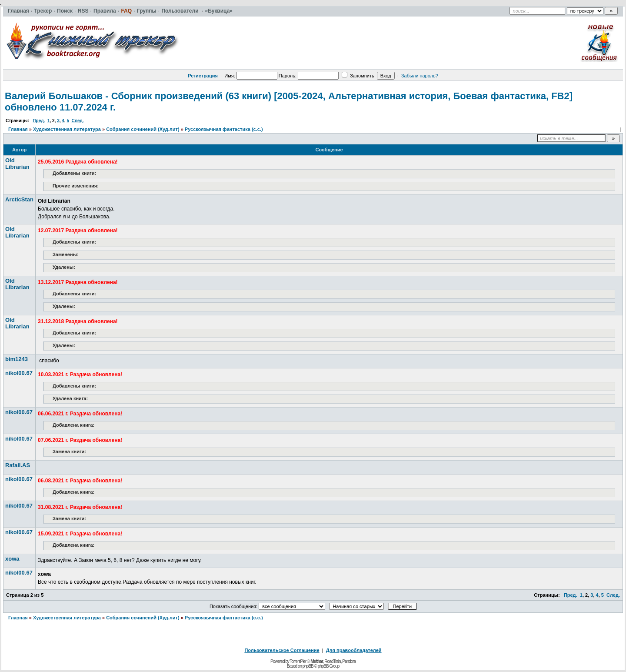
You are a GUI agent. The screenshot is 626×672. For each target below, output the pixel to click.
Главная (18, 129)
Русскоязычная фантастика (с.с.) (224, 129)
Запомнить (358, 76)
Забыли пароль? (420, 76)
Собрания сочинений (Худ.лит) (143, 129)
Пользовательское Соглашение (282, 650)
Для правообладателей (354, 650)
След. (78, 121)
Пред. (39, 121)
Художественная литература (67, 129)
